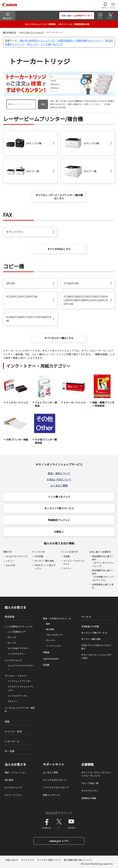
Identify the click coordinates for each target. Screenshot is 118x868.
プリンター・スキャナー (16, 676)
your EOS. (11, 565)
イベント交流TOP (69, 552)
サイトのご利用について (49, 860)
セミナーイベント (13, 795)
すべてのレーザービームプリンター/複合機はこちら (59, 197)
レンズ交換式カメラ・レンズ (19, 626)
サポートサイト (54, 764)
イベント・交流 (13, 731)
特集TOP (7, 552)
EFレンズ (12, 643)
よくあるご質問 (59, 485)
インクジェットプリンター (20, 681)
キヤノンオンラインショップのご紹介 (96, 656)
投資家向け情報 (89, 798)
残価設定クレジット (59, 520)
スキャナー (13, 701)
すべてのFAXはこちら (59, 249)
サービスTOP (38, 552)
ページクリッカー (54, 646)
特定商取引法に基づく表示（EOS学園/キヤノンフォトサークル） (103, 575)
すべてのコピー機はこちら (59, 338)
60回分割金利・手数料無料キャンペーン (80, 40)
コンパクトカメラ (13, 660)
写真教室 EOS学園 (90, 626)
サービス (86, 617)
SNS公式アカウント (59, 813)
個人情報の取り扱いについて (78, 860)
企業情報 (87, 764)
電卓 (48, 624)
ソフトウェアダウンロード (56, 787)
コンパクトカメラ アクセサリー (21, 667)
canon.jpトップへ (59, 841)
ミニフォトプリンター (18, 696)
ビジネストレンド (13, 787)
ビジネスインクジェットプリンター (21, 688)
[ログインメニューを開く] (105, 5)
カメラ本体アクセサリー (19, 648)
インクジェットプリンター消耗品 (20, 709)
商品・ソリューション (15, 772)
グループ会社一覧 (90, 783)
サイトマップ (28, 860)
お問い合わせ (12, 860)
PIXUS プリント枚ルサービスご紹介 (96, 647)
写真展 (67, 556)
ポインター (51, 640)
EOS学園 (39, 556)
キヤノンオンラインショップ (32, 32)
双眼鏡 (46, 652)
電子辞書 (50, 629)
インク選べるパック (52, 44)
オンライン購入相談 (44, 561)
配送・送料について (59, 473)
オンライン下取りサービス (59, 508)
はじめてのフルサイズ (17, 556)
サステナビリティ (90, 791)
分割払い (59, 532)
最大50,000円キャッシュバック (37, 40)
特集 (7, 722)
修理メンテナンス (51, 795)
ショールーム (12, 741)
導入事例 (9, 780)
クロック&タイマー (55, 635)
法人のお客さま (15, 764)
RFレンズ (32, 44)
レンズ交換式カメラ (17, 632)
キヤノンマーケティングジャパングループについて (96, 774)
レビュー (10, 561)
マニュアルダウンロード (55, 780)
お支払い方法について (59, 479)
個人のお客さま (10, 32)
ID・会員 (10, 751)
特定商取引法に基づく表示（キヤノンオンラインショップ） (103, 561)
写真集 (46, 665)
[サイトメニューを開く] (113, 5)
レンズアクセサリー (17, 654)
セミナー (68, 568)
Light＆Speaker (51, 659)
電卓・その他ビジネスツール (57, 618)
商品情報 (10, 617)
